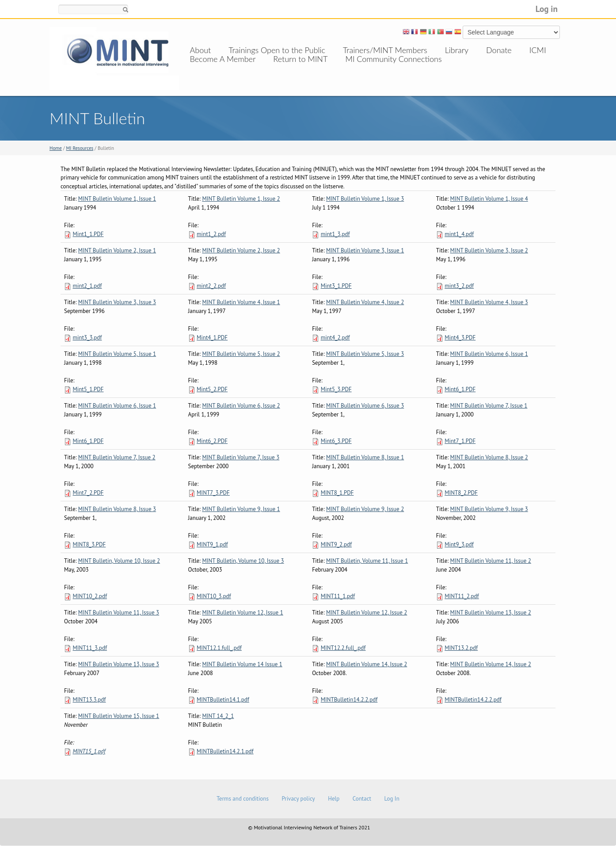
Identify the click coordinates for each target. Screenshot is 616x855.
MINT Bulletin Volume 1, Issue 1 (117, 199)
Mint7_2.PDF (88, 493)
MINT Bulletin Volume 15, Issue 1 (119, 716)
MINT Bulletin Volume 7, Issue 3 (241, 457)
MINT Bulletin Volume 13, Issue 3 (119, 664)
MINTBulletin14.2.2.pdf (349, 700)
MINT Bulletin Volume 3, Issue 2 (489, 250)
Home (56, 148)
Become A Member (223, 68)
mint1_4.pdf (459, 234)
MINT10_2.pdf (90, 596)
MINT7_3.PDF (213, 493)
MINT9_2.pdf (336, 544)
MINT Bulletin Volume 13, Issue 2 (491, 613)
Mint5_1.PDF (88, 389)
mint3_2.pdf (459, 286)
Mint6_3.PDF (336, 441)
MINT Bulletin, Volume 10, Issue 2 (119, 561)
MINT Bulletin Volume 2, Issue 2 (241, 250)
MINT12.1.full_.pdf (219, 648)
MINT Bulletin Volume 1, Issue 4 (489, 199)
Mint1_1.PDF (88, 234)
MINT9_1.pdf (212, 544)
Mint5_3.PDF (336, 389)
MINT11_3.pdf (90, 648)
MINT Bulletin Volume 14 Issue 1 (242, 664)
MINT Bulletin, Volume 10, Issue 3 (243, 561)
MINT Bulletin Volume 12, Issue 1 (242, 613)
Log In (392, 799)
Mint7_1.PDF (460, 441)
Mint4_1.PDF (212, 338)
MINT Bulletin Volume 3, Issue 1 (365, 250)
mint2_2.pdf (211, 286)
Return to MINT (300, 68)
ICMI (538, 50)
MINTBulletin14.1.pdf (223, 700)
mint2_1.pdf (87, 286)
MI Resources (80, 148)
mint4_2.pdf (335, 338)
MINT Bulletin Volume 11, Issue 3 (119, 613)
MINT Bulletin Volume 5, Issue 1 (117, 354)
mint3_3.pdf (87, 338)
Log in (547, 9)
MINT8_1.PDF (337, 493)
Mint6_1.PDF (460, 389)
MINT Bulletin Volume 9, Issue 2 (365, 509)
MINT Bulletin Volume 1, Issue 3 (365, 199)
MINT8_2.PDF (461, 493)
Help (334, 799)
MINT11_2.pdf (462, 596)
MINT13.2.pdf (461, 648)
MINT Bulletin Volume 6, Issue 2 (241, 406)
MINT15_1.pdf (89, 751)
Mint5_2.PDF (212, 389)
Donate (499, 50)
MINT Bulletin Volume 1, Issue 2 (241, 199)
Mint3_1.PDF (336, 286)
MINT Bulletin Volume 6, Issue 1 (489, 354)
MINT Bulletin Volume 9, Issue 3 (489, 509)
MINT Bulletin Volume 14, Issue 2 (367, 664)
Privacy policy (298, 799)
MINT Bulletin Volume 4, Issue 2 (365, 302)
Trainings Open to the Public (277, 50)
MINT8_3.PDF (89, 544)
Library (457, 50)
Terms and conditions (243, 799)
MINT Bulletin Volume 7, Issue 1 (489, 406)
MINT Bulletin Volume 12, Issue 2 (367, 613)
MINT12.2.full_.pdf (343, 648)
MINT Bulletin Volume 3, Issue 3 (117, 302)
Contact (362, 799)
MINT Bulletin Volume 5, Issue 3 (365, 354)
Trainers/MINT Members (385, 50)
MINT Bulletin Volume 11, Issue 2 (491, 561)
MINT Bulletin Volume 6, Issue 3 (365, 406)
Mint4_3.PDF (460, 338)
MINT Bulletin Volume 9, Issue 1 (241, 509)
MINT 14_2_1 (218, 716)
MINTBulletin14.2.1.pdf (225, 751)
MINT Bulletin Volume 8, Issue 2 (489, 457)
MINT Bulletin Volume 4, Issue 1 (241, 302)
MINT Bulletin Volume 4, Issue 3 (489, 302)
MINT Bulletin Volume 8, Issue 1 (365, 457)
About (201, 50)
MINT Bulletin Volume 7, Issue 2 (117, 457)
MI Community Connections (393, 68)
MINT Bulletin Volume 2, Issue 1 (117, 250)
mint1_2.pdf (211, 234)
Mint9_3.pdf (459, 544)
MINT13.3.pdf (89, 700)
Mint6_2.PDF (212, 441)
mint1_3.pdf (335, 234)
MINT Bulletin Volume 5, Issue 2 (241, 354)
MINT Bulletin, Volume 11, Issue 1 (367, 561)
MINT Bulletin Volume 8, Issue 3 (117, 509)
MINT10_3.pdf (214, 596)
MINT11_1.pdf (338, 596)
